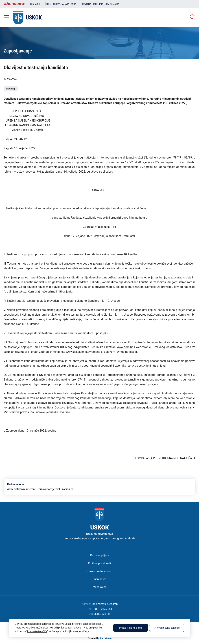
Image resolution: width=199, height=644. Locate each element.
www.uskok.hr (75, 352)
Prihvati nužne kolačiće (167, 628)
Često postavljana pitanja (60, 4)
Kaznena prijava (100, 555)
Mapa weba (100, 587)
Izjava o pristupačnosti (99, 571)
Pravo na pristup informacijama (100, 4)
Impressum (99, 579)
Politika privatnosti (100, 563)
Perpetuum (106, 638)
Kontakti (35, 4)
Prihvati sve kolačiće (131, 628)
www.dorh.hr (125, 347)
